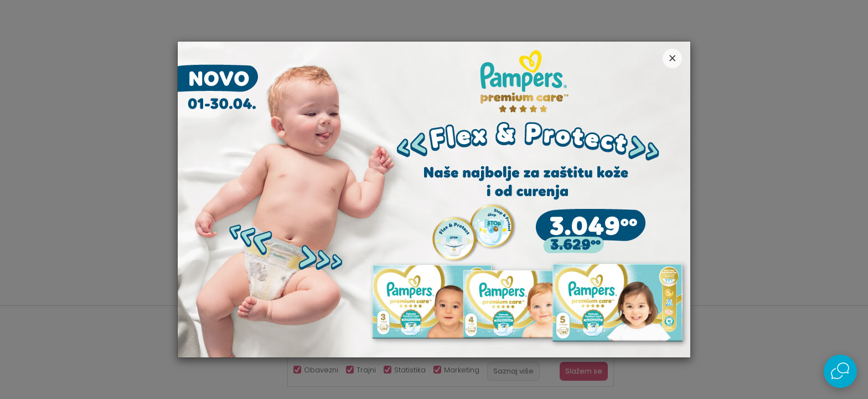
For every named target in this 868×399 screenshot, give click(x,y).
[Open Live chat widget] (840, 371)
